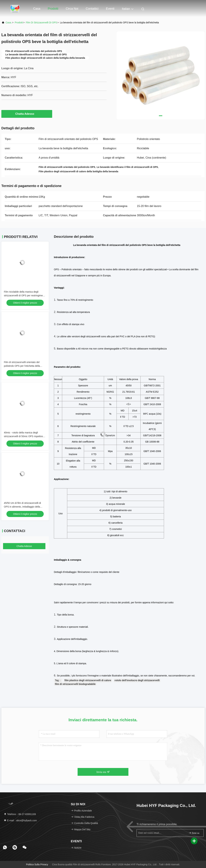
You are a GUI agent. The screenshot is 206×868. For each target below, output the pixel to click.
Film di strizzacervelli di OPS (41, 23)
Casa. (9, 23)
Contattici (92, 9)
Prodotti (53, 9)
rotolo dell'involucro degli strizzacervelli (137, 680)
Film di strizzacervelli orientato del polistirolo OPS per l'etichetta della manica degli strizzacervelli (22, 366)
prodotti (19, 23)
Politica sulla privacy (37, 864)
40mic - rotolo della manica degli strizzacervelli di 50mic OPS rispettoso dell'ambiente (24, 436)
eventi (110, 9)
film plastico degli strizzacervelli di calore (88, 680)
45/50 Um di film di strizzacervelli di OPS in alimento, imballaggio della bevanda (22, 507)
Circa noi (72, 9)
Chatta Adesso (27, 114)
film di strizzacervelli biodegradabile (75, 684)
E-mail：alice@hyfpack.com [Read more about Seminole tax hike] (20, 820)
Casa (37, 9)
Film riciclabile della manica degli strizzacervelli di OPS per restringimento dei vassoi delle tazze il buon (25, 295)
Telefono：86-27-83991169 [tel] (20, 814)
